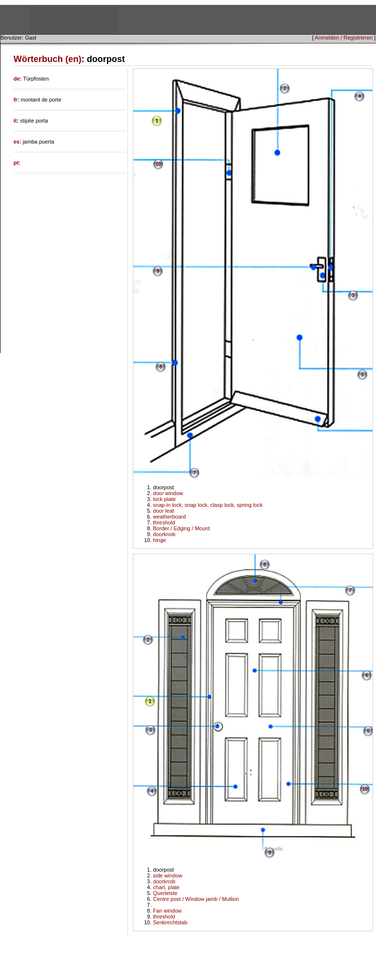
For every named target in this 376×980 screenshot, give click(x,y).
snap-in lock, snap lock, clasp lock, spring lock (208, 505)
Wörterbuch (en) (48, 59)
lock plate (164, 499)
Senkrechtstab (170, 922)
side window (167, 876)
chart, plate (166, 887)
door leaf (163, 511)
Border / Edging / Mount (181, 528)
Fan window (167, 911)
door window (168, 493)
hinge (159, 540)
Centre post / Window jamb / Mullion (196, 899)
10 (158, 164)
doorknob (164, 534)
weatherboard (169, 517)
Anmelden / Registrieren (344, 38)
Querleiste (165, 893)
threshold (164, 522)
